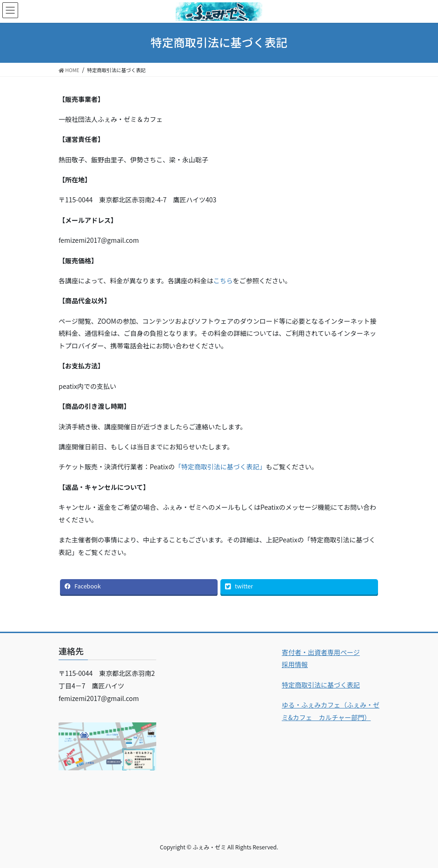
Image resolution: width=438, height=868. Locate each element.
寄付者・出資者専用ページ (321, 652)
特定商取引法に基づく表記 (321, 685)
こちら (223, 280)
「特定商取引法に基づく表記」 (220, 467)
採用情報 (295, 664)
